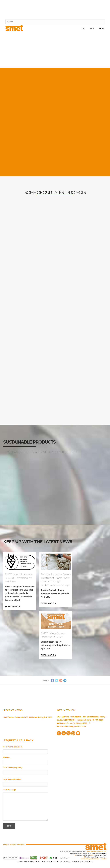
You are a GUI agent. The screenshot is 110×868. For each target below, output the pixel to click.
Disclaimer (87, 862)
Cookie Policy (72, 862)
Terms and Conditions (29, 862)
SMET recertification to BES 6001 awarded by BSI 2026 (19, 578)
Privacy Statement (53, 862)
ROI (92, 29)
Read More (12, 606)
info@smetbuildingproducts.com (71, 726)
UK (83, 29)
